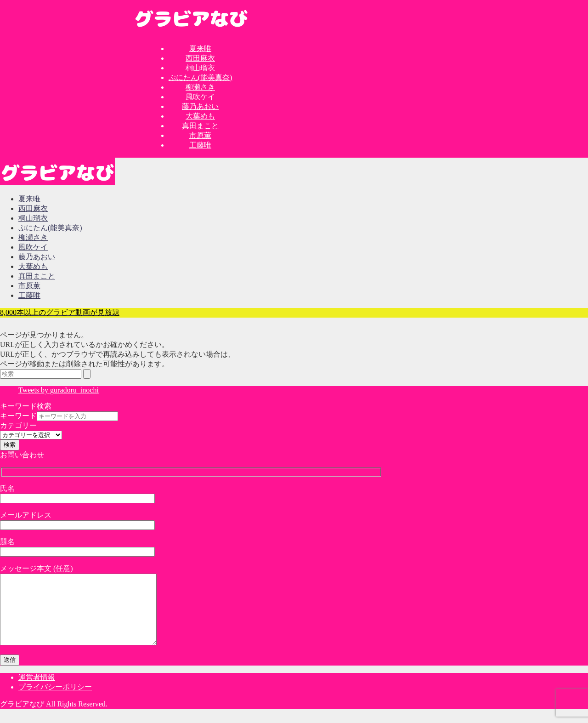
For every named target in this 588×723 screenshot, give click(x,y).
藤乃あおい (200, 106)
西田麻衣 (200, 58)
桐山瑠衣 (200, 68)
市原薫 (200, 135)
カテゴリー (18, 425)
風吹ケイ (200, 97)
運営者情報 (37, 691)
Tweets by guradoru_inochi (59, 390)
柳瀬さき (200, 87)
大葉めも (200, 116)
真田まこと (200, 126)
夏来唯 (200, 48)
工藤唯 (200, 145)
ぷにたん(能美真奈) (201, 77)
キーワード (18, 416)
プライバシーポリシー (55, 701)
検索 (10, 445)
